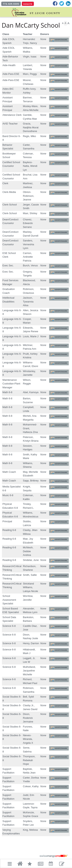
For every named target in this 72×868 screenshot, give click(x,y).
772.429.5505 (11, 4)
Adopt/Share (61, 40)
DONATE (28, 4)
